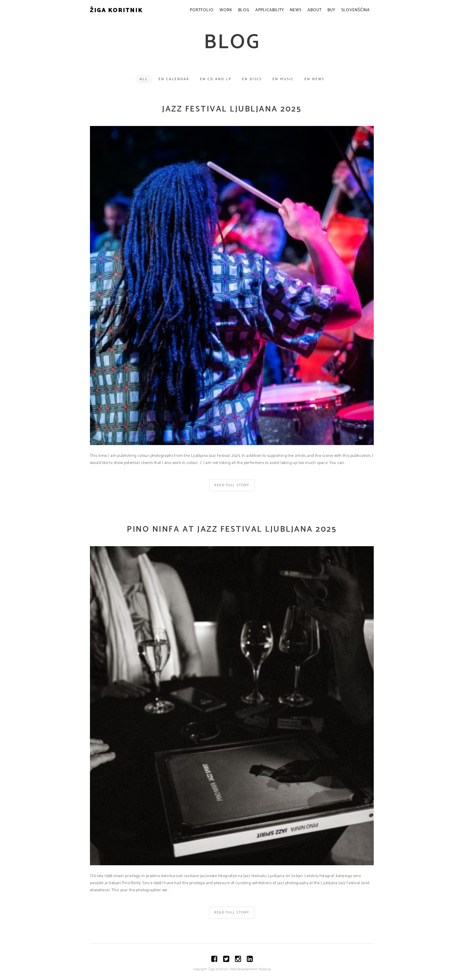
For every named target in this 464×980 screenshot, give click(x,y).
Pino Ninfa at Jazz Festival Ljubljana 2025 (232, 529)
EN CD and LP (216, 79)
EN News (314, 79)
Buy (331, 10)
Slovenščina (356, 10)
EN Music (283, 79)
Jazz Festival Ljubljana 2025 (232, 109)
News (296, 10)
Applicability (270, 10)
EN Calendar (174, 79)
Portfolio (202, 10)
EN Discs (252, 79)
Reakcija (265, 969)
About (315, 10)
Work (226, 10)
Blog (244, 10)
